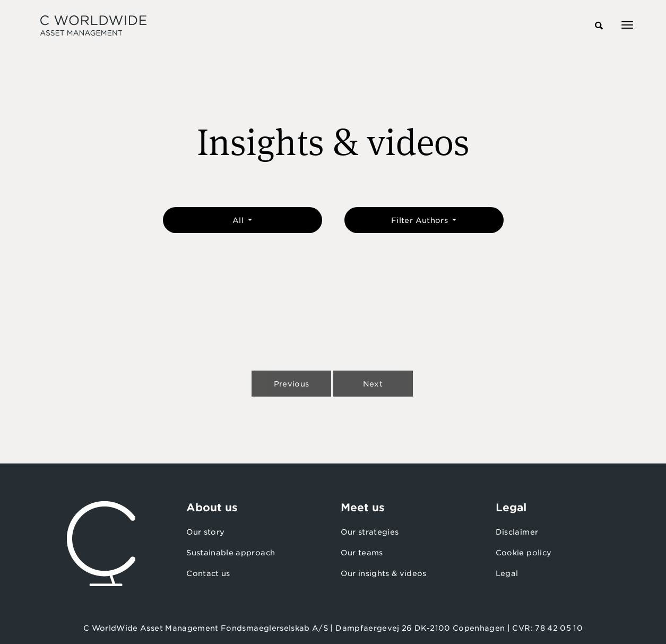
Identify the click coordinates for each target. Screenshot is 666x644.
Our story (205, 532)
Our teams (362, 553)
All (239, 220)
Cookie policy (524, 553)
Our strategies (370, 532)
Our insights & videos (383, 573)
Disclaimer (517, 532)
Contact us (208, 573)
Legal (507, 573)
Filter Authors (421, 220)
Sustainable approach (231, 553)
